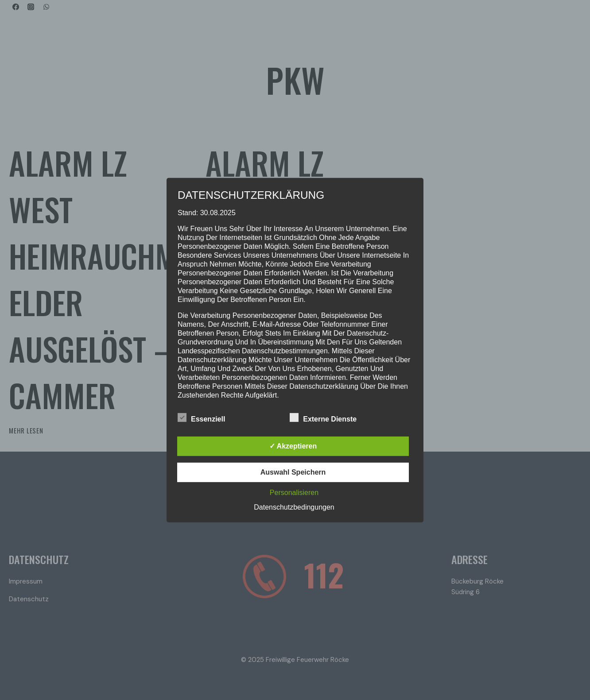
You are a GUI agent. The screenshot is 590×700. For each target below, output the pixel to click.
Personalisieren (294, 493)
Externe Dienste (323, 418)
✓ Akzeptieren (293, 446)
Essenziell (201, 418)
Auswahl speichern (293, 472)
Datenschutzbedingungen (294, 507)
